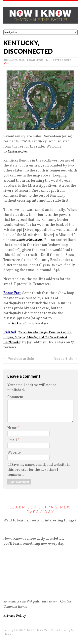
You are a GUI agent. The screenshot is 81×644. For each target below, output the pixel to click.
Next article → (66, 359)
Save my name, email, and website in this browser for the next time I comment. (39, 470)
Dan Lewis (36, 60)
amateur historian (29, 240)
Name (12, 428)
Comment (15, 397)
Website (14, 453)
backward (19, 323)
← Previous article (19, 359)
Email (13, 440)
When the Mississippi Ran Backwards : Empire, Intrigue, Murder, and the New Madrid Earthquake (38, 337)
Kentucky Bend (18, 152)
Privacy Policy (15, 616)
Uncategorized (60, 60)
